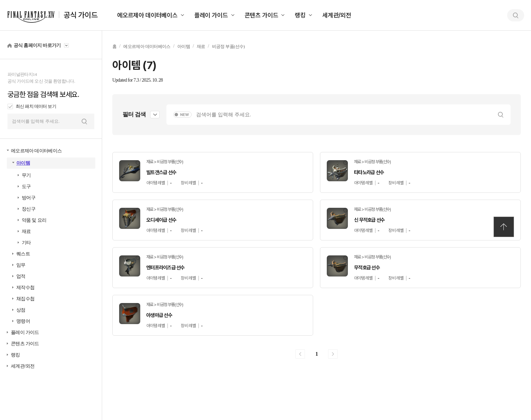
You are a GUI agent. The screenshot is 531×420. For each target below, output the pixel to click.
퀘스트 (23, 254)
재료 (26, 231)
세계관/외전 (337, 15)
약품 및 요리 (34, 220)
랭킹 (300, 15)
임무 (21, 265)
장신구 (29, 209)
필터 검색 (134, 114)
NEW (184, 115)
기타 (26, 243)
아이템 (23, 163)
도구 (26, 187)
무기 (26, 175)
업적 (21, 276)
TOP (504, 227)
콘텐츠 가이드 (262, 15)
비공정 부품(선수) (228, 46)
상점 (21, 310)
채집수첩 (25, 299)
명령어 (23, 321)
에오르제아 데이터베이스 (147, 15)
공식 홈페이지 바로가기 (37, 45)
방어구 (29, 198)
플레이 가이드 (211, 15)
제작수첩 (25, 288)
